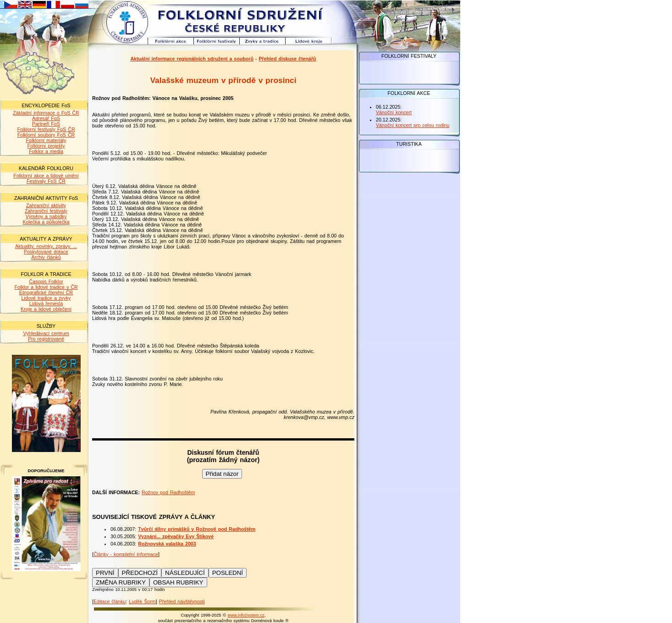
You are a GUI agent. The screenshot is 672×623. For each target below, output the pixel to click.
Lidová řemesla (46, 303)
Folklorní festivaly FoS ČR (46, 129)
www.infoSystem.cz (246, 615)
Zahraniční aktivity (46, 205)
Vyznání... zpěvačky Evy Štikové (176, 536)
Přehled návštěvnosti (182, 601)
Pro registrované (46, 339)
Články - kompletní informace (126, 554)
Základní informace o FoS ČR (46, 113)
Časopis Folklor (46, 281)
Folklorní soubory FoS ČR (46, 135)
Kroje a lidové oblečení (46, 309)
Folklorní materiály (46, 140)
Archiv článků (46, 257)
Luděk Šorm (142, 601)
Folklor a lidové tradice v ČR (46, 287)
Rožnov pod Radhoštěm (168, 492)
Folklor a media (46, 151)
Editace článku (110, 601)
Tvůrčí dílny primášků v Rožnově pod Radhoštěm (197, 529)
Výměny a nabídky (46, 216)
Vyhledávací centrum (46, 333)
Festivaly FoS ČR (46, 181)
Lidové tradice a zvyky (46, 298)
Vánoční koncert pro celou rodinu (413, 125)
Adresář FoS (46, 118)
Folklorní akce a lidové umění (46, 176)
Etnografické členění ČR (46, 292)
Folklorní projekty (46, 146)
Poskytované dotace (46, 252)
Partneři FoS (46, 124)
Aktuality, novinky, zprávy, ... (46, 246)
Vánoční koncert (394, 112)
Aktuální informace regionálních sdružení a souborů (192, 59)
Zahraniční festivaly (46, 211)
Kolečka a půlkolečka (46, 222)
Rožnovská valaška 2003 (167, 544)
